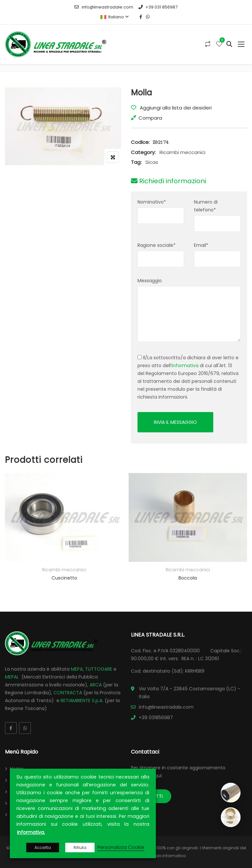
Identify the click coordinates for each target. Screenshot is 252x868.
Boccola (188, 578)
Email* (201, 245)
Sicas (152, 162)
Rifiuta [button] (80, 848)
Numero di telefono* (206, 206)
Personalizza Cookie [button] (121, 847)
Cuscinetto (64, 578)
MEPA (77, 669)
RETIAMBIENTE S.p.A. (82, 700)
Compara (150, 118)
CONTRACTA (68, 693)
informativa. (31, 832)
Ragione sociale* (157, 245)
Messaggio (150, 281)
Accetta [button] (43, 848)
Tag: (136, 162)
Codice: (140, 142)
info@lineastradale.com (104, 7)
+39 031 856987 (158, 7)
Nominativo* (152, 202)
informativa (185, 365)
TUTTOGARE (99, 669)
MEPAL (12, 677)
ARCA (96, 685)
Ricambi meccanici (182, 152)
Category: (143, 152)
